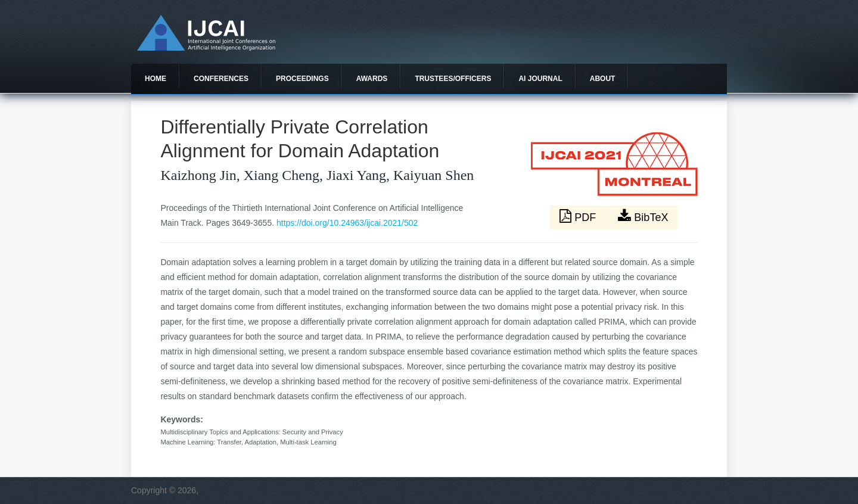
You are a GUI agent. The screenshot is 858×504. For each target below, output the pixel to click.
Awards (372, 79)
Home (156, 79)
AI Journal (540, 79)
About (603, 79)
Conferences (221, 79)
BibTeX (643, 216)
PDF (579, 216)
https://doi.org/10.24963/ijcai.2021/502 (347, 223)
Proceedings (302, 79)
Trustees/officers (453, 79)
